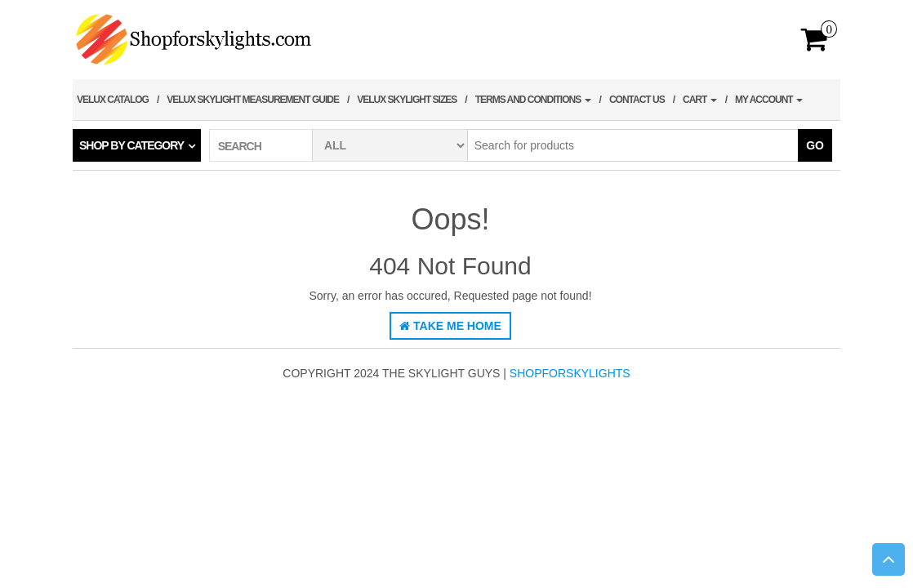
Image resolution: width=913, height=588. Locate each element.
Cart (700, 100)
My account (769, 100)
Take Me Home (450, 326)
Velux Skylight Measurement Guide (253, 100)
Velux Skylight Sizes (407, 100)
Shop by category (131, 145)
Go (815, 145)
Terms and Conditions (533, 100)
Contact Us (637, 100)
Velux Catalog (113, 100)
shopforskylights (570, 373)
